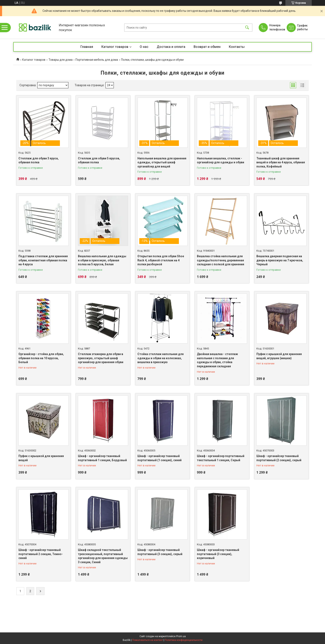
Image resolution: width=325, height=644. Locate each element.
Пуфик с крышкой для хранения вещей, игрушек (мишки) (279, 356)
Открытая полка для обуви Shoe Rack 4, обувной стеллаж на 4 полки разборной (161, 260)
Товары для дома (61, 60)
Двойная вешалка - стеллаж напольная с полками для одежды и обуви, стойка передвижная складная (217, 360)
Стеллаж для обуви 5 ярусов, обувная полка (99, 160)
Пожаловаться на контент (148, 640)
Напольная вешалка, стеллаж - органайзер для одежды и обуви (221, 160)
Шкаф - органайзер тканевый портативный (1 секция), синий (159, 458)
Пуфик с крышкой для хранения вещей (41, 458)
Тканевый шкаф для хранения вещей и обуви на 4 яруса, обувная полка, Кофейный (281, 162)
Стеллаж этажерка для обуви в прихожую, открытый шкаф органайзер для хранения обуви (101, 358)
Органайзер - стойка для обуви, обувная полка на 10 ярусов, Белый (41, 358)
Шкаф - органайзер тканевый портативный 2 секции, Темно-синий (41, 554)
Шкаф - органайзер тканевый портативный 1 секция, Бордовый (102, 458)
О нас (144, 47)
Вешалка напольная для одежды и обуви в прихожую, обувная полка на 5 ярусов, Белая (102, 260)
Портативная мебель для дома (97, 60)
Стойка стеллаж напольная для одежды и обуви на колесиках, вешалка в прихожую (161, 358)
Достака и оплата (171, 47)
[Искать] (247, 27)
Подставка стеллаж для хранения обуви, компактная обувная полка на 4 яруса (43, 260)
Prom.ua (181, 636)
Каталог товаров (115, 47)
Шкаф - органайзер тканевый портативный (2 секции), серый (279, 458)
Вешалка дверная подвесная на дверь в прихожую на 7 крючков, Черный (280, 260)
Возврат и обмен (207, 47)
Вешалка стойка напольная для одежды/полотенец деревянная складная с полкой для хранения (221, 260)
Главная (87, 47)
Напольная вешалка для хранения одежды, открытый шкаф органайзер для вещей (162, 162)
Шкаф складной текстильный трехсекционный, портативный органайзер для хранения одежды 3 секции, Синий (103, 556)
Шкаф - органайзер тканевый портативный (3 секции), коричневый (218, 554)
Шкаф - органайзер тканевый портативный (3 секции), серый (160, 552)
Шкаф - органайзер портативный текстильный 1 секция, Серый (221, 458)
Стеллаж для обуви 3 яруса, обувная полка (39, 160)
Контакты (237, 47)
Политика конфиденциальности (184, 640)
